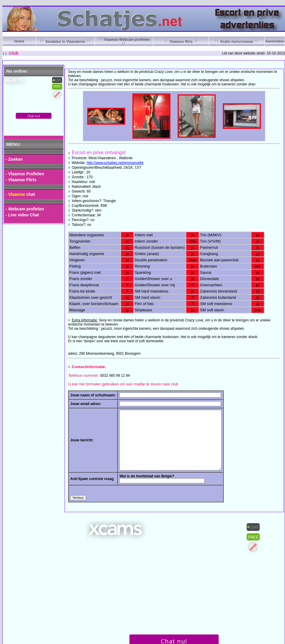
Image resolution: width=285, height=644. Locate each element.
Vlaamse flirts (181, 42)
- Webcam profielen (25, 209)
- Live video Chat (22, 215)
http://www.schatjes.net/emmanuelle (115, 163)
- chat (20, 194)
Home (19, 41)
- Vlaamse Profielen (25, 174)
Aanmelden (275, 41)
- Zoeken (14, 159)
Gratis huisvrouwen (237, 42)
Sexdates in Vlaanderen (65, 42)
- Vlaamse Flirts (21, 180)
